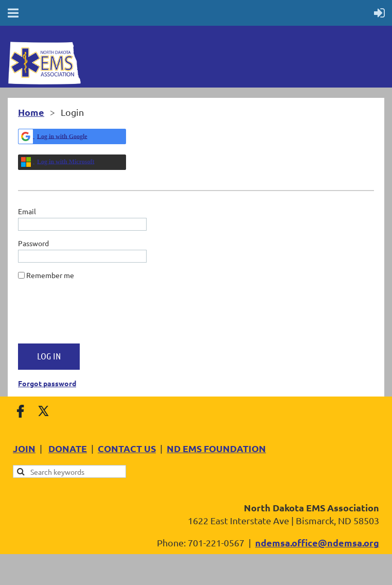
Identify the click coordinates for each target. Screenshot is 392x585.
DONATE (68, 448)
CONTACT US (127, 448)
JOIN (24, 448)
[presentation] (96, 316)
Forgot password (47, 383)
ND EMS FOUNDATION (216, 448)
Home (31, 112)
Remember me (50, 275)
